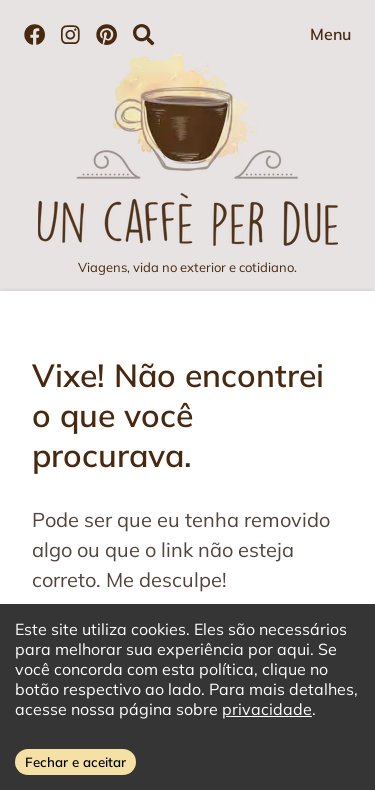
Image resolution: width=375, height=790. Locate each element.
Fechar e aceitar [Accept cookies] (75, 762)
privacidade (267, 709)
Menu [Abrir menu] (330, 34)
